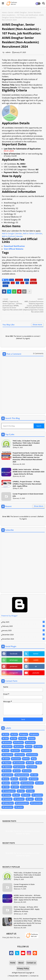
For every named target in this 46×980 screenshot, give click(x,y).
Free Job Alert (14, 976)
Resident (33, 283)
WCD (27, 759)
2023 (40, 799)
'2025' (16, 787)
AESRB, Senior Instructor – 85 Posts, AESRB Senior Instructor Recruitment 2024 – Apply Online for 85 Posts (28, 472)
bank (33, 738)
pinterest (14, 666)
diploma (35, 734)
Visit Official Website (14, 249)
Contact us (31, 963)
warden (20, 807)
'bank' (24, 779)
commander (37, 803)
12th (15, 738)
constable (33, 767)
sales (15, 779)
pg (35, 759)
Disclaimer (24, 976)
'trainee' (34, 779)
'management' (10, 791)
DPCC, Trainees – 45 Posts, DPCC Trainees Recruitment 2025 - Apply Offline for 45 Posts (27, 909)
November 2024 (23, 639)
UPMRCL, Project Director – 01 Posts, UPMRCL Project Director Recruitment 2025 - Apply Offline (27, 484)
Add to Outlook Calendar (12, 236)
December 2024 (23, 635)
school (40, 783)
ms (17, 283)
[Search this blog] (18, 426)
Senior (11, 12)
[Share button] (29, 292)
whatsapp (14, 660)
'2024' (7, 759)
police (7, 783)
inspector (21, 755)
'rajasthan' (38, 795)
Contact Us (34, 976)
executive (31, 742)
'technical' (20, 799)
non (22, 283)
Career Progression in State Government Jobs (28, 495)
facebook (14, 654)
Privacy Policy (23, 968)
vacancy (28, 771)
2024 (12, 280)
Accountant (33, 755)
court (6, 751)
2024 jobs (8, 747)
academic (19, 280)
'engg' (16, 783)
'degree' (7, 763)
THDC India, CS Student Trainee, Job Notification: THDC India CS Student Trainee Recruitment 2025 (26, 443)
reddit (36, 660)
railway (39, 747)
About (21, 963)
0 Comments (38, 353)
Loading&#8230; (23, 563)
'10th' (35, 775)
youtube (36, 673)
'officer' (27, 795)
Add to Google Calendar (12, 233)
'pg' (40, 763)
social (18, 771)
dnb (13, 283)
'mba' (22, 791)
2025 (6, 734)
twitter (36, 654)
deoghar (6, 283)
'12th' (7, 787)
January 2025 (23, 631)
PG (27, 283)
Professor (19, 742)
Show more (37, 325)
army (6, 779)
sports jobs (8, 807)
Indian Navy (9, 803)
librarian (8, 771)
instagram (14, 673)
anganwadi (8, 755)
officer (24, 738)
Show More (39, 506)
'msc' (17, 795)
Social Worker (28, 783)
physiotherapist (23, 775)
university (27, 751)
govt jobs (20, 747)
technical (8, 742)
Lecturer (17, 759)
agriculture (8, 775)
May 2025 (23, 622)
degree (33, 280)
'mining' (7, 795)
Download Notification (14, 246)
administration (23, 803)
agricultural (20, 767)
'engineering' (28, 787)
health (31, 763)
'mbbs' (31, 791)
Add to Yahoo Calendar (33, 233)
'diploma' (8, 767)
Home (4, 12)
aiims (27, 280)
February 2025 (23, 626)
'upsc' (31, 799)
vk (36, 666)
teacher (16, 751)
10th (6, 738)
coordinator (20, 763)
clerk (30, 747)
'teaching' (8, 799)
